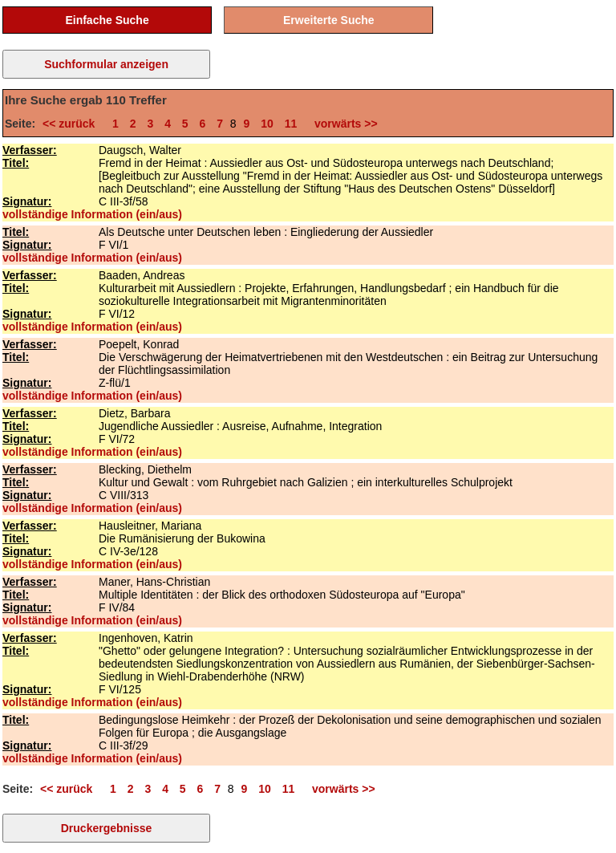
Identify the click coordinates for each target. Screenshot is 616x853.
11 (291, 124)
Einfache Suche (107, 20)
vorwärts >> (342, 124)
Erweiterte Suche (329, 20)
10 (267, 124)
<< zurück (72, 124)
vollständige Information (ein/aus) (92, 214)
